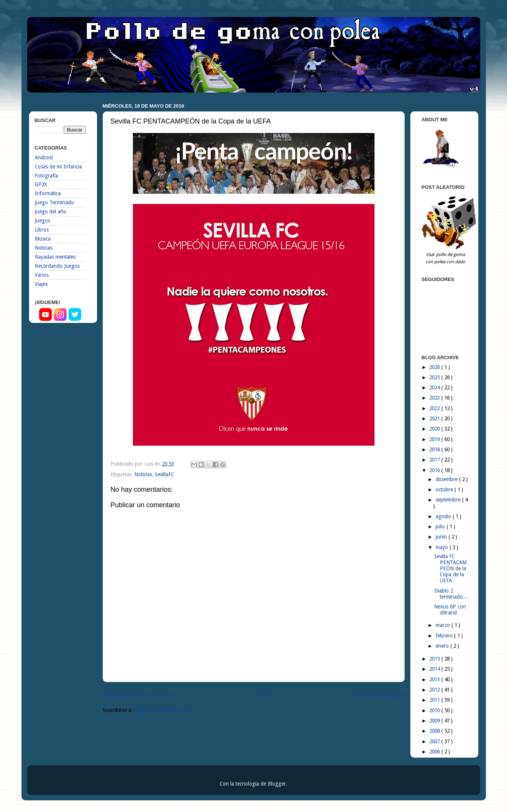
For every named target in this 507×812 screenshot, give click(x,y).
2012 (435, 690)
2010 (435, 710)
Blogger (277, 784)
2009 (435, 721)
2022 (435, 408)
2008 (435, 731)
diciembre (447, 479)
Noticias (143, 474)
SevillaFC (164, 474)
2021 (435, 418)
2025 (435, 377)
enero (443, 646)
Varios (42, 275)
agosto (444, 516)
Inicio (262, 694)
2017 (435, 460)
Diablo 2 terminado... (451, 594)
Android (44, 157)
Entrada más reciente (138, 694)
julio (441, 526)
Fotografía (46, 176)
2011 (435, 700)
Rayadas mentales (55, 257)
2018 (435, 449)
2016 (435, 470)
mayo (443, 547)
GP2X (41, 184)
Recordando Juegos (57, 266)
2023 (435, 398)
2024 (435, 387)
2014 (435, 669)
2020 (435, 429)
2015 (435, 659)
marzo (444, 625)
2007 (435, 741)
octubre (445, 489)
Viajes (41, 284)
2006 (435, 752)
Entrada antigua (378, 694)
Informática (48, 193)
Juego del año (51, 211)
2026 (435, 367)
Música (43, 239)
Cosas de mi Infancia (58, 167)
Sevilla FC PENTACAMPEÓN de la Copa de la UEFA (450, 569)
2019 (435, 439)
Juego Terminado (54, 202)
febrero (445, 636)
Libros (42, 230)
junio (442, 537)
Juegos (42, 221)
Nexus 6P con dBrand (450, 610)
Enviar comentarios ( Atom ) (165, 710)
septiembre (449, 500)
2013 (435, 679)
